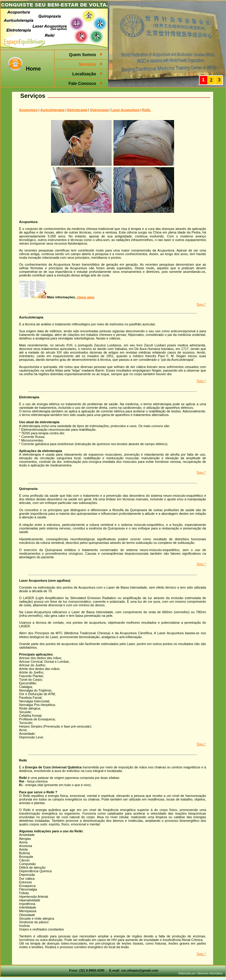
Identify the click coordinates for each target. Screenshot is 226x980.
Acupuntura (29, 110)
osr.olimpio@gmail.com (140, 970)
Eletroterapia (77, 110)
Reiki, (147, 110)
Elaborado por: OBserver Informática (200, 973)
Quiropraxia (99, 110)
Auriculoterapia (52, 110)
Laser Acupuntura (125, 110)
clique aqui (85, 297)
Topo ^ (201, 304)
